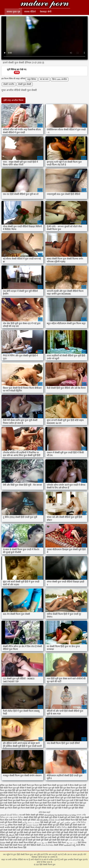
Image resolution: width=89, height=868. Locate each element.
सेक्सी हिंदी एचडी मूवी (16, 830)
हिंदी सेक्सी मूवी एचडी (48, 822)
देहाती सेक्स (46, 830)
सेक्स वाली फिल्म (11, 820)
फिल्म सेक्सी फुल (53, 785)
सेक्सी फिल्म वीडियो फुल (61, 803)
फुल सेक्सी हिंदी (41, 793)
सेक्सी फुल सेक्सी (25, 84)
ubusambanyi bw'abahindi (54, 815)
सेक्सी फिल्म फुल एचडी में (47, 800)
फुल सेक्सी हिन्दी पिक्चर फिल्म (16, 795)
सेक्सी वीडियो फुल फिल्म (43, 835)
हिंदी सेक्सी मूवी (63, 840)
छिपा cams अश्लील (60, 79)
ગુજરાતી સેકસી (6, 815)
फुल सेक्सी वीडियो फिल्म (9, 793)
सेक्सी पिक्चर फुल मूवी (41, 798)
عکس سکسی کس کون (66, 822)
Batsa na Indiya (70, 815)
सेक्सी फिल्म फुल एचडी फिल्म (27, 800)
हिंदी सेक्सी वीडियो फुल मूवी (49, 825)
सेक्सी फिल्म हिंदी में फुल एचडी (50, 805)
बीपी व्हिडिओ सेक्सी (34, 845)
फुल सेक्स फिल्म (69, 788)
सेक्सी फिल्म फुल (9, 800)
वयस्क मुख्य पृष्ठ (13, 12)
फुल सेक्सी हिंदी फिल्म (55, 793)
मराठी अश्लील (5, 827)
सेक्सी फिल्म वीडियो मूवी (28, 843)
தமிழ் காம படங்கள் (31, 822)
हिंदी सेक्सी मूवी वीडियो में (50, 817)
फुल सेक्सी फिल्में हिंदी (45, 790)
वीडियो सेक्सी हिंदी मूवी (32, 830)
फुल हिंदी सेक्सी (33, 795)
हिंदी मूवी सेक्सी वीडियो (65, 833)
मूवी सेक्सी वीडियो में (49, 827)
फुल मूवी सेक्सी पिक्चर (40, 788)
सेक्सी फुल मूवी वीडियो (38, 808)
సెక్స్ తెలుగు (10, 835)
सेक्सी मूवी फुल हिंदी (16, 833)
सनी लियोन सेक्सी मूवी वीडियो (33, 815)
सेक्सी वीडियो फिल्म (75, 827)
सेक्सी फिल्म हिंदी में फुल (29, 805)
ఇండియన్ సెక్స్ (70, 845)
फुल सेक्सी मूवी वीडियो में (62, 790)
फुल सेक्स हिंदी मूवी (12, 790)
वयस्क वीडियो (30, 12)
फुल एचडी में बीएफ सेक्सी (69, 785)
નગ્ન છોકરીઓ (74, 840)
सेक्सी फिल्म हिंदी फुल (78, 803)
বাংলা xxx (4, 825)
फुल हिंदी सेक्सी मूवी (63, 795)
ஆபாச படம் (72, 843)
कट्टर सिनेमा (32, 79)
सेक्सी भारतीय (9, 84)
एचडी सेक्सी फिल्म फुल (26, 785)
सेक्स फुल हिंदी (13, 798)
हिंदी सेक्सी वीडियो (73, 830)
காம (39, 843)
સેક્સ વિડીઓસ (47, 845)
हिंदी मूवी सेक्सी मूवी (74, 835)
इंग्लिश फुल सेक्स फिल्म (8, 785)
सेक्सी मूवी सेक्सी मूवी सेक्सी (46, 840)
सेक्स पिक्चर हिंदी (20, 848)
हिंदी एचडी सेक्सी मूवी (17, 840)
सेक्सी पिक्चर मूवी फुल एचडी (60, 798)
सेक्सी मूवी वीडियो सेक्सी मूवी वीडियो (65, 838)
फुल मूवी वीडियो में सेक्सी (22, 788)
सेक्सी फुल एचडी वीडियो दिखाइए (73, 805)
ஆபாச (44, 843)
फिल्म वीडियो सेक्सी (15, 822)
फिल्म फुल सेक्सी (41, 785)
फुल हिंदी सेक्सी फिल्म (47, 795)
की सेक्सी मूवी (31, 840)
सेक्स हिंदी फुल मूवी (26, 798)
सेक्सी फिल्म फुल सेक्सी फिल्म (41, 803)
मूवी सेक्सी (73, 825)
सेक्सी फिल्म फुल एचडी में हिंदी (68, 800)
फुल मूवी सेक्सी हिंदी (56, 788)
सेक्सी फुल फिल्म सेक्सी (21, 808)
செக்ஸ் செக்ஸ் (33, 825)
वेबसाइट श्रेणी (46, 12)
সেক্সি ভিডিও (81, 822)
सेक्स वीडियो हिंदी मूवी (58, 830)
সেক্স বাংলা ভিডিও (16, 817)
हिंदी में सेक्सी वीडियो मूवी (24, 835)
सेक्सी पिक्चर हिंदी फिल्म (57, 843)
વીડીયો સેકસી (54, 820)
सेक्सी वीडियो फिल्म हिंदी (70, 820)
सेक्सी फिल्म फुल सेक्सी (21, 803)
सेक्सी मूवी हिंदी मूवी (18, 827)
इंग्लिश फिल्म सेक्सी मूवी (17, 825)
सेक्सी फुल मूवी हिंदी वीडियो (73, 808)
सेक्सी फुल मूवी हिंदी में (55, 808)
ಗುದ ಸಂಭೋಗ (25, 838)
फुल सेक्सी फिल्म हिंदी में (28, 790)
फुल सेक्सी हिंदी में (70, 793)
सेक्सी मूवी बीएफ (12, 843)
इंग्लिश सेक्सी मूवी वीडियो (27, 820)
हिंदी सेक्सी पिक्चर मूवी (18, 845)
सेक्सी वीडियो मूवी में (49, 833)
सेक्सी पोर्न (81, 825)
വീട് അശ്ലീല (43, 820)
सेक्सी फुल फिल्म (6, 808)
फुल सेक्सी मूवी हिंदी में (80, 790)
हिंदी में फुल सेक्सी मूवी (11, 838)
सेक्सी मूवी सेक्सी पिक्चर (33, 833)
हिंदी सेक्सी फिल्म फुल (44, 4)
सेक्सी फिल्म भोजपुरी (33, 827)
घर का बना (44, 79)
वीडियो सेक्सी (64, 825)
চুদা (7, 817)
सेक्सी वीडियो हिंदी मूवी (32, 817)
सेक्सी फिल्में (9, 848)
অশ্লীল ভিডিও (62, 827)
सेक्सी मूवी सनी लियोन (68, 817)
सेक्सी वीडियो (59, 845)
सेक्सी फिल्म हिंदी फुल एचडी (10, 805)
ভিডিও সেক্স (17, 815)
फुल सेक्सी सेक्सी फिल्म (27, 793)
